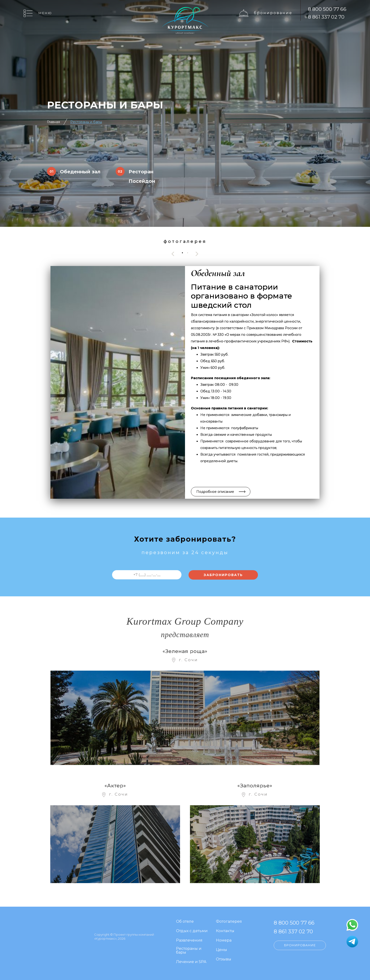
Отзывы (224, 959)
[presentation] (173, 254)
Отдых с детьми (192, 931)
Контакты (225, 931)
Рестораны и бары (86, 122)
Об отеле (185, 922)
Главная (53, 122)
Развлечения (189, 941)
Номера (224, 941)
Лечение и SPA (191, 962)
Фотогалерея (229, 922)
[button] (182, 253)
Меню (45, 13)
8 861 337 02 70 (326, 17)
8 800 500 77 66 (327, 9)
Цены (221, 950)
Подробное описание (215, 492)
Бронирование (273, 13)
